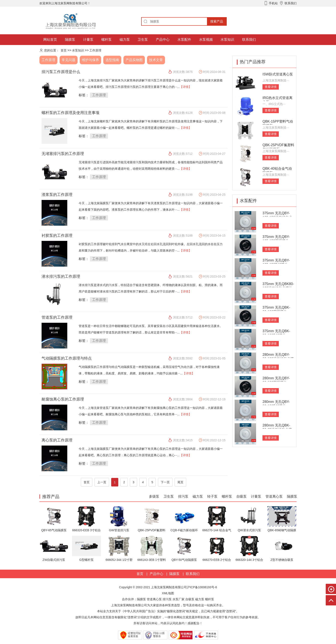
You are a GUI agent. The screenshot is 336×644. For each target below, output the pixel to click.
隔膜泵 (70, 40)
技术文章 (156, 60)
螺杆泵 (106, 40)
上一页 (102, 482)
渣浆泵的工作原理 (57, 195)
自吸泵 (241, 496)
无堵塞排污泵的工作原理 (63, 154)
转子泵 (212, 496)
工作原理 (95, 50)
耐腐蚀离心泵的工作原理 (63, 399)
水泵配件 (184, 40)
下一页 (165, 482)
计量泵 (88, 40)
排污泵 (183, 496)
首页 (64, 50)
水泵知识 (227, 40)
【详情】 (186, 87)
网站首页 (50, 40)
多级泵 (154, 496)
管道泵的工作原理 (57, 317)
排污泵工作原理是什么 (61, 72)
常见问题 (69, 60)
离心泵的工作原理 (57, 440)
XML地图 (168, 593)
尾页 (180, 482)
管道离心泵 (274, 496)
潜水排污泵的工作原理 (61, 276)
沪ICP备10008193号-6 (202, 587)
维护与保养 (90, 60)
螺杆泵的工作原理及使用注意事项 (70, 113)
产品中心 (163, 40)
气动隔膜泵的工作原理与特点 (67, 358)
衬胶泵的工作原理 (57, 236)
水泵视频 (206, 40)
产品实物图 (134, 60)
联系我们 (249, 40)
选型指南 (112, 60)
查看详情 (271, 87)
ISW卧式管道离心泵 (278, 74)
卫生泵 (143, 40)
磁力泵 (125, 40)
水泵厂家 (178, 599)
